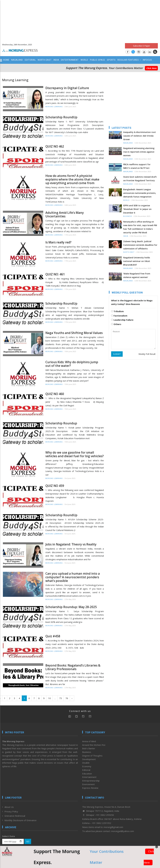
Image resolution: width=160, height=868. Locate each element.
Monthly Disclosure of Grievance (20, 820)
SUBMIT (117, 354)
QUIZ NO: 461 (55, 274)
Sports (111, 60)
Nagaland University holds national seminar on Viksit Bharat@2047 (137, 261)
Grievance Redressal (15, 816)
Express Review (90, 788)
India (56, 60)
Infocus (147, 60)
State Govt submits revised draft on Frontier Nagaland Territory (140, 179)
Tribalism (117, 311)
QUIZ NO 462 (55, 146)
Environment (88, 784)
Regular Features (129, 60)
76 (67, 698)
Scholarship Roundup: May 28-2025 (71, 607)
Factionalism (119, 316)
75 (61, 698)
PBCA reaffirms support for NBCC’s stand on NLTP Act (137, 166)
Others (116, 324)
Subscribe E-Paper (141, 46)
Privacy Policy (11, 811)
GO (28, 841)
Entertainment (70, 60)
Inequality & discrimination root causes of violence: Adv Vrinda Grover (140, 136)
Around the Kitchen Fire (94, 745)
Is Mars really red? (58, 242)
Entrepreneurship (91, 781)
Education (87, 774)
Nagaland (17, 60)
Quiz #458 (53, 636)
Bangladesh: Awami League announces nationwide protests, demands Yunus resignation (140, 193)
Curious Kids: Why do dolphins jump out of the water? (72, 364)
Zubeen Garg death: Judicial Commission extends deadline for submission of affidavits (140, 245)
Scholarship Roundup (61, 423)
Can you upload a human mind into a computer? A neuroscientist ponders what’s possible (73, 577)
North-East (45, 60)
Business (128, 216)
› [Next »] (72, 698)
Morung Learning (54, 107)
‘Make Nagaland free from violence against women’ (137, 275)
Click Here (151, 68)
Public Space (98, 60)
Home (6, 60)
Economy (87, 766)
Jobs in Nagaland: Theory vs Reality (71, 544)
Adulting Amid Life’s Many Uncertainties (65, 215)
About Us (9, 807)
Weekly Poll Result (147, 354)
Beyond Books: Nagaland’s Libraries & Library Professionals (73, 667)
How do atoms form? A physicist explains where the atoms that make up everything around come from (72, 179)
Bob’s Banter (89, 748)
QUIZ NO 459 (55, 486)
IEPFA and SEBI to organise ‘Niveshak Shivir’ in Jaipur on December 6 (137, 209)
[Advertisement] (80, 20)
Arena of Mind (89, 741)
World (84, 60)
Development (89, 759)
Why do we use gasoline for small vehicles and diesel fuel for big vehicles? (75, 454)
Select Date (9, 836)
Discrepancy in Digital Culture (67, 88)
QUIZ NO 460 (55, 394)
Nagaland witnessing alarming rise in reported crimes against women (139, 152)
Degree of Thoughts (92, 756)
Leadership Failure (122, 320)
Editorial (30, 60)
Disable (86, 763)
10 (49, 698)
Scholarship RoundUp (61, 117)
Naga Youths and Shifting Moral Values (74, 333)
